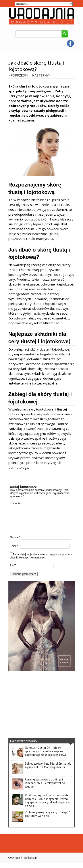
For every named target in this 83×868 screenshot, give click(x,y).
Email (14, 551)
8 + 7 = (14, 571)
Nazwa (15, 543)
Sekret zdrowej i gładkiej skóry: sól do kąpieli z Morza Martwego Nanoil (48, 771)
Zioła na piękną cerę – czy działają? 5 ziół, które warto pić (48, 819)
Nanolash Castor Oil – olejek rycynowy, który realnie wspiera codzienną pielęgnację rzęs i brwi (45, 757)
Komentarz (16, 503)
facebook (70, 43)
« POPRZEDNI (18, 75)
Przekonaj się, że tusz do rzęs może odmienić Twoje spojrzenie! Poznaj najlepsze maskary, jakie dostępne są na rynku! (48, 806)
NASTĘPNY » (41, 75)
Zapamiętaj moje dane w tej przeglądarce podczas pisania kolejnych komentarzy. (41, 561)
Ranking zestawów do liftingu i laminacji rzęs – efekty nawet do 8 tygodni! (46, 788)
